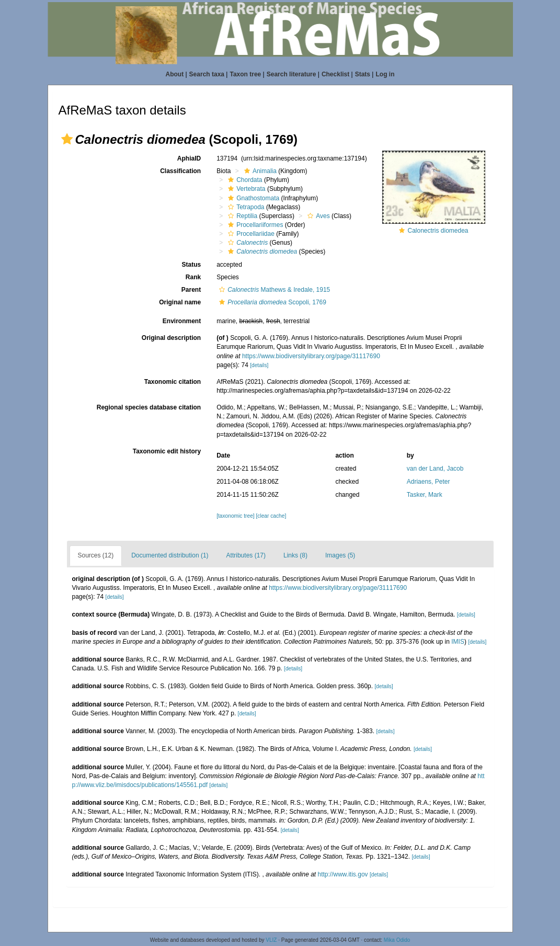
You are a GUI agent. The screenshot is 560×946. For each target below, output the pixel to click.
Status (191, 265)
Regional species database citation (149, 407)
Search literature (292, 74)
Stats (363, 74)
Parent (191, 290)
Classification (180, 171)
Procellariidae (250, 234)
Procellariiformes (254, 225)
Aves (317, 216)
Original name (180, 302)
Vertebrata (245, 189)
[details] (259, 365)
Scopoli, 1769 (271, 302)
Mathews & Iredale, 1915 (273, 290)
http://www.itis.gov (343, 874)
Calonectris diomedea (438, 231)
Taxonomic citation (173, 382)
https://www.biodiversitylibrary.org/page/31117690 (311, 356)
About (175, 74)
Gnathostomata (252, 198)
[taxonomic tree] (235, 516)
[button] (67, 139)
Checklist (335, 74)
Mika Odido (397, 940)
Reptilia (241, 216)
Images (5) (340, 555)
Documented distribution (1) (170, 555)
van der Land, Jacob (435, 469)
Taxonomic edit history (167, 451)
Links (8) (295, 555)
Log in (385, 74)
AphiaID (189, 158)
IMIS (458, 642)
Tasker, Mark (425, 495)
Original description (171, 338)
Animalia (259, 171)
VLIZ (271, 940)
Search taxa (207, 74)
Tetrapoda (245, 207)
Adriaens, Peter (428, 482)
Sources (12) (96, 555)
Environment (182, 321)
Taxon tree (245, 74)
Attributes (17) (246, 555)
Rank (193, 277)
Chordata (244, 180)
